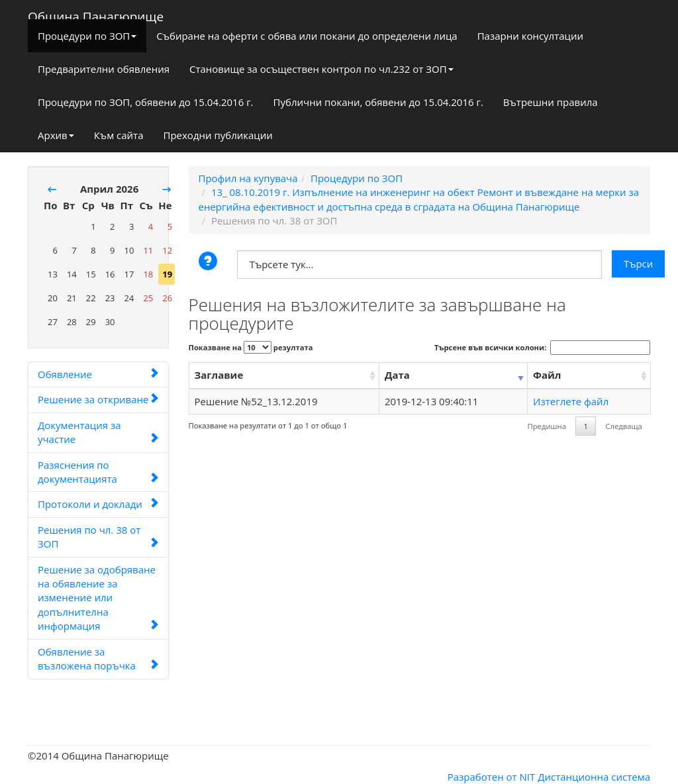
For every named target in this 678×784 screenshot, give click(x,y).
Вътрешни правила (551, 102)
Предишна (547, 426)
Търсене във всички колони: (542, 348)
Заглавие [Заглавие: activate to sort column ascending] (219, 375)
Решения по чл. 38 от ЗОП (98, 537)
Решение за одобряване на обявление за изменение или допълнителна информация (98, 598)
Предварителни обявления (104, 69)
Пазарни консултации (530, 36)
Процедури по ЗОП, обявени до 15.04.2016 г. (146, 102)
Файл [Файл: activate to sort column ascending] (547, 375)
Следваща (623, 426)
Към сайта (119, 135)
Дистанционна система (594, 777)
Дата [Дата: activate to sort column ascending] (397, 375)
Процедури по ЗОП (87, 36)
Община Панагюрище (96, 14)
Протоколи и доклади (98, 504)
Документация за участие (98, 432)
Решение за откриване (98, 399)
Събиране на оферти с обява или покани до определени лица (307, 36)
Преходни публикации (218, 135)
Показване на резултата (251, 347)
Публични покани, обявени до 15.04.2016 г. (378, 102)
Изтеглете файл (571, 401)
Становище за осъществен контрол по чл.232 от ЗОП (321, 69)
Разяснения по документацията (98, 472)
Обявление (98, 374)
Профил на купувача (248, 178)
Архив (56, 135)
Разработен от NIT (492, 777)
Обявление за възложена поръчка (98, 659)
